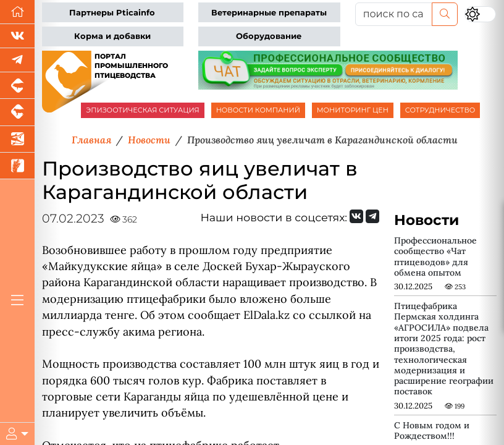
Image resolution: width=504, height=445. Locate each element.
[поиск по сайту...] (394, 14)
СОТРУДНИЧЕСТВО (440, 110)
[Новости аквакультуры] (17, 139)
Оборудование (269, 36)
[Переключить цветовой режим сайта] (480, 14)
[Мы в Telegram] (17, 60)
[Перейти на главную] (17, 12)
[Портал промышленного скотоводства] (17, 112)
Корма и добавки (112, 36)
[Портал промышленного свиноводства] (17, 86)
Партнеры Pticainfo (112, 13)
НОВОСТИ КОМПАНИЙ (258, 110)
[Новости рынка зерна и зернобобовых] (17, 166)
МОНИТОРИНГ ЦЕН (353, 110)
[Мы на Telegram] (372, 216)
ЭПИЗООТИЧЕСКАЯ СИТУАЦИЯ (142, 110)
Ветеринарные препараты (269, 13)
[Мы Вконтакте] (17, 36)
